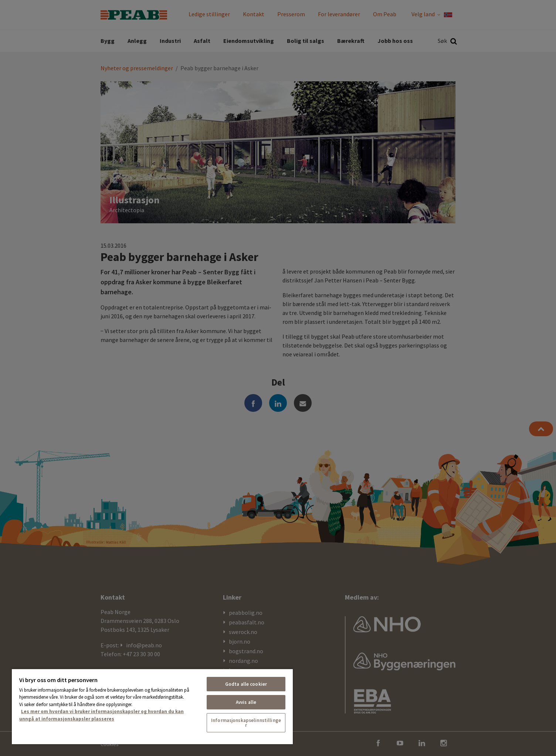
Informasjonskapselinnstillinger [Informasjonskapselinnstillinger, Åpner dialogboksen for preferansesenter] (246, 723)
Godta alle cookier (246, 684)
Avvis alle (246, 702)
